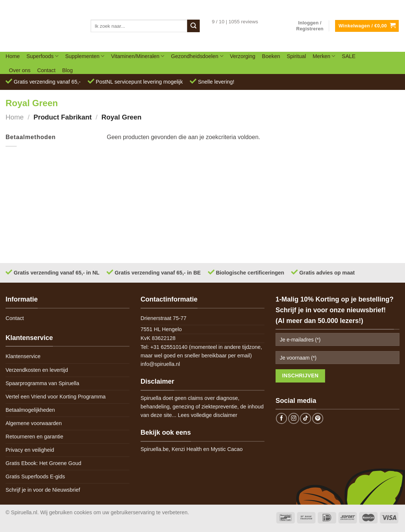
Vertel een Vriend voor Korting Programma (56, 397)
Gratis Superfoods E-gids (35, 477)
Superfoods (42, 56)
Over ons (20, 70)
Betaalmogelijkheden (30, 410)
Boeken (271, 56)
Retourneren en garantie (34, 437)
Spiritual (296, 56)
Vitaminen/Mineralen (138, 56)
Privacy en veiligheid (30, 450)
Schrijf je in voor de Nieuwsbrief (43, 490)
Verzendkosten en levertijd (37, 370)
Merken (324, 56)
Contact (46, 70)
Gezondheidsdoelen (197, 56)
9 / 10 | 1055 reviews (235, 22)
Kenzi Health (187, 449)
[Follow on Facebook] (281, 418)
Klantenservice (23, 356)
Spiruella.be (155, 449)
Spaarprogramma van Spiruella (42, 383)
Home (13, 56)
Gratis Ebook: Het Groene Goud (43, 463)
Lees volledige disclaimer (208, 415)
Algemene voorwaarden (34, 423)
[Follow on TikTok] (306, 418)
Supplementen (85, 56)
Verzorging (243, 56)
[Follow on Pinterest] (318, 418)
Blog (67, 70)
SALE (349, 56)
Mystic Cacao (227, 449)
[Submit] (193, 26)
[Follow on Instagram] (294, 418)
